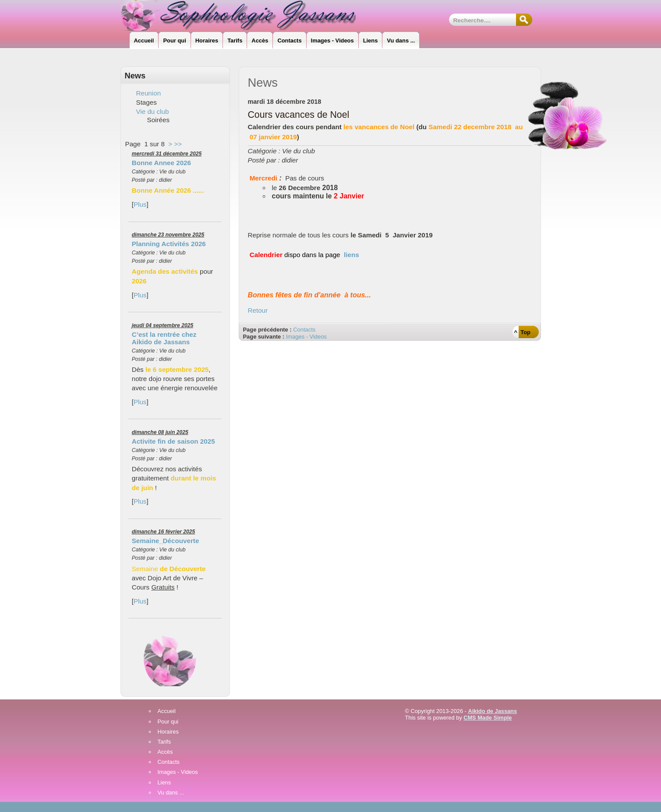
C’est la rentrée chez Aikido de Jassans (164, 338)
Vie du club (153, 111)
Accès (165, 752)
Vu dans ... (171, 793)
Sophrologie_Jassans (246, 15)
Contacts (304, 330)
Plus (140, 204)
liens (352, 255)
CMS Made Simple (488, 718)
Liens (164, 783)
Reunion (149, 93)
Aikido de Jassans (492, 711)
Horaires (168, 732)
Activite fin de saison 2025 (173, 441)
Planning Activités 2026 (169, 244)
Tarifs (164, 742)
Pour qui (168, 722)
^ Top (522, 332)
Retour (258, 310)
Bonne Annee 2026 (161, 163)
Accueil (167, 711)
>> (178, 144)
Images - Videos (306, 337)
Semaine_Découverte (166, 541)
